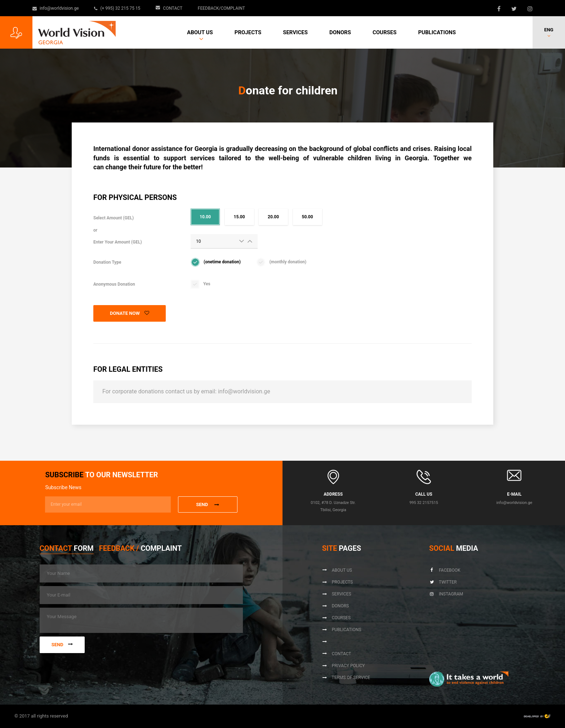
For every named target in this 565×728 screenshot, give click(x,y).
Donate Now (130, 313)
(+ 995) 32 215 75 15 (118, 8)
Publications (437, 32)
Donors (340, 32)
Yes (207, 284)
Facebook (445, 570)
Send (62, 645)
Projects (248, 32)
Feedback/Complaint (221, 8)
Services (295, 32)
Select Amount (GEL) (118, 230)
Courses (385, 32)
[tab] (67, 550)
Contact (169, 8)
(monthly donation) (288, 262)
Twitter (443, 582)
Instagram (446, 594)
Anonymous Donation (114, 284)
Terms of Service (346, 678)
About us (200, 32)
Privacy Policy (344, 666)
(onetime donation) (222, 262)
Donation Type (107, 262)
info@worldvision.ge (56, 8)
